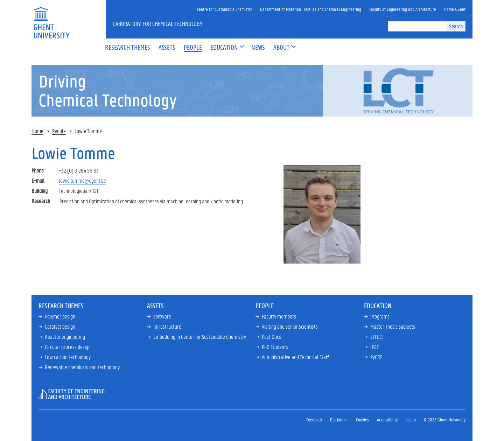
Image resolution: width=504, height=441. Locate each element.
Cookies (362, 419)
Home (37, 131)
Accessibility (387, 419)
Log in (411, 419)
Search (456, 26)
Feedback (314, 419)
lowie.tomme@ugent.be (82, 180)
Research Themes (61, 306)
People (59, 131)
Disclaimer (339, 419)
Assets (155, 306)
